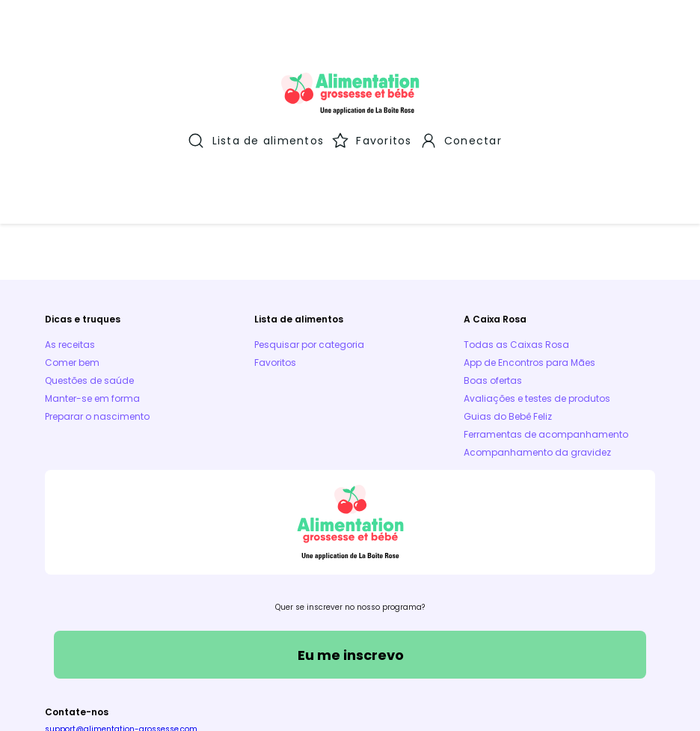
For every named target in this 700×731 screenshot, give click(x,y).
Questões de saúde (89, 254)
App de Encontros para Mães (529, 236)
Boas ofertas (493, 254)
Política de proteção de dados (585, 651)
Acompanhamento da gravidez (537, 326)
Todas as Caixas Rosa (516, 218)
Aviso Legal (188, 651)
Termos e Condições (94, 651)
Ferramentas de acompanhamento (546, 308)
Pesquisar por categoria (309, 218)
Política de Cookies (280, 651)
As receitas (70, 218)
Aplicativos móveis (455, 651)
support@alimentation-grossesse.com (121, 603)
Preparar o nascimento (97, 290)
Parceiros (369, 651)
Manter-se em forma (92, 272)
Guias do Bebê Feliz (508, 290)
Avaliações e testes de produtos (537, 272)
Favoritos (275, 236)
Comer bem (72, 236)
